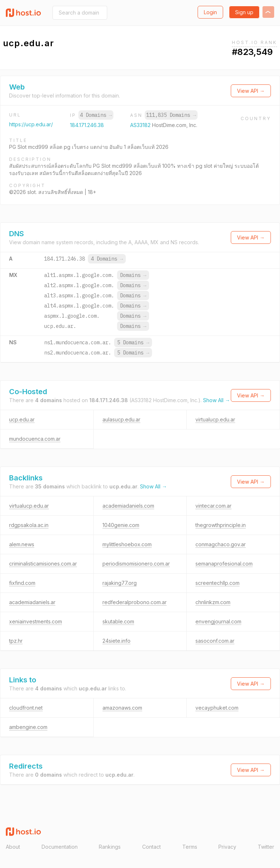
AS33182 (141, 125)
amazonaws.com (122, 708)
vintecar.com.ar (213, 506)
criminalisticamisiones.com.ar (43, 564)
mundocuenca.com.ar (35, 439)
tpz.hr (16, 641)
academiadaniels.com (128, 506)
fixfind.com (22, 583)
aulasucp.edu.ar (121, 419)
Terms (190, 847)
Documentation (60, 847)
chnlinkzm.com (213, 602)
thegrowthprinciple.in (221, 525)
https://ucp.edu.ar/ (31, 124)
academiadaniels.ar (32, 602)
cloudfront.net (26, 708)
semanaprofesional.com (224, 564)
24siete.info (116, 641)
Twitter (266, 847)
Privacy (227, 847)
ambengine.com (28, 727)
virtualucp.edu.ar (215, 419)
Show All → (217, 400)
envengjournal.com (218, 621)
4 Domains (96, 115)
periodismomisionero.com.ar (136, 564)
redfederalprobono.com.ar (135, 602)
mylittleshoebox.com (127, 544)
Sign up (244, 12)
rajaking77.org (120, 583)
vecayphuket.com (217, 708)
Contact (151, 847)
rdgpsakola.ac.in (29, 525)
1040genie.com (121, 525)
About (13, 847)
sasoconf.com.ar (215, 641)
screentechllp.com (217, 583)
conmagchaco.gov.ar (221, 544)
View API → (251, 91)
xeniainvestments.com (36, 621)
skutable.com (118, 621)
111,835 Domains (171, 115)
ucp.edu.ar (22, 419)
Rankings (110, 847)
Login (210, 12)
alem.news (22, 544)
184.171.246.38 (87, 125)
